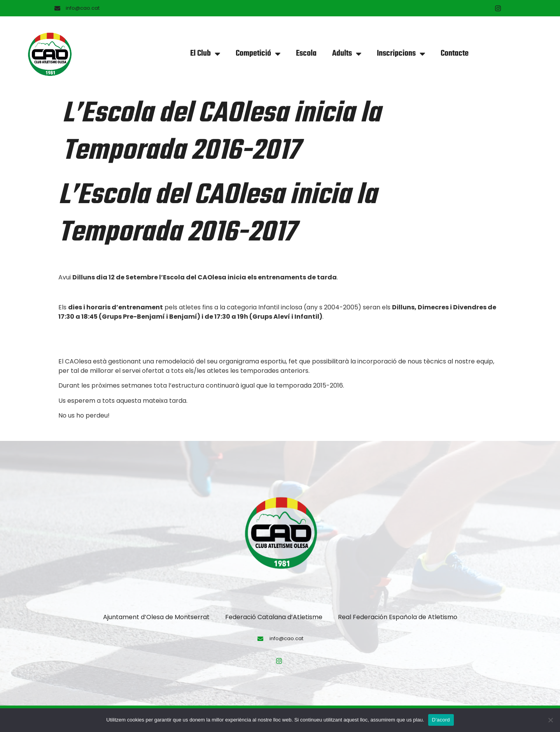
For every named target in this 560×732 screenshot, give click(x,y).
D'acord (441, 720)
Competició (258, 54)
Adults (347, 54)
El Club (205, 54)
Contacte (455, 54)
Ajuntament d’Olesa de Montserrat (156, 617)
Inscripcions (401, 54)
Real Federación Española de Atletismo (398, 617)
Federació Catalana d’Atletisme (274, 617)
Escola (306, 54)
